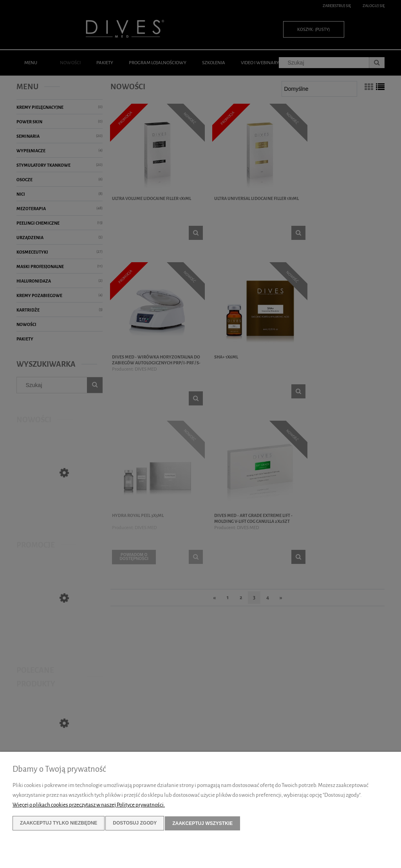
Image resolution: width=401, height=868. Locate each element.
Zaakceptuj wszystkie (202, 823)
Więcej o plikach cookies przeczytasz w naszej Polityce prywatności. (89, 805)
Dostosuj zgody (135, 823)
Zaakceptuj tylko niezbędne (59, 823)
